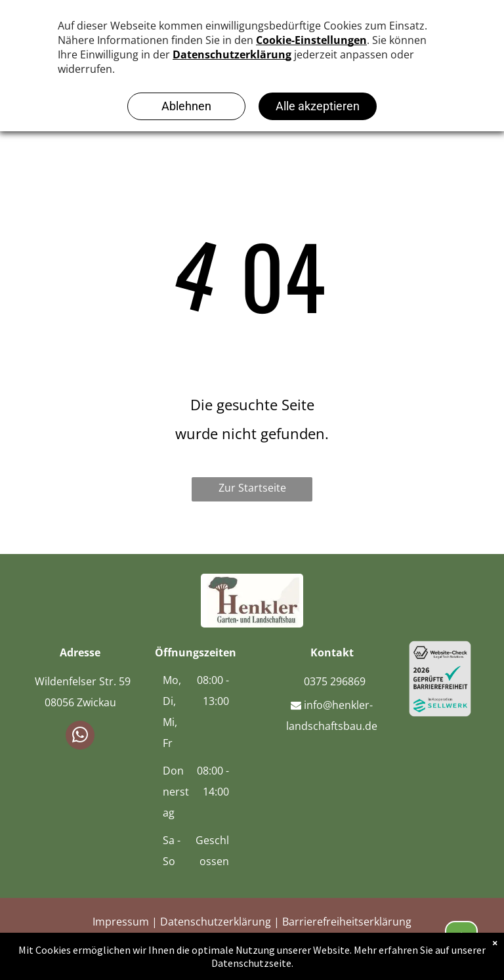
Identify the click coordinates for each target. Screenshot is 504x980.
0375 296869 (332, 681)
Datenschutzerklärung (216, 922)
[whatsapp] (80, 737)
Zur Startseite (252, 488)
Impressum (121, 922)
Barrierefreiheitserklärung (347, 922)
